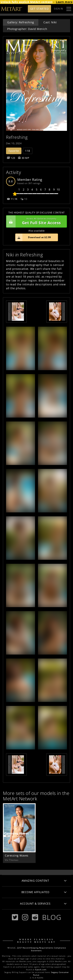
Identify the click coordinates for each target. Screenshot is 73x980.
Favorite (14, 151)
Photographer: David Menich (27, 29)
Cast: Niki (50, 22)
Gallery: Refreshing (21, 22)
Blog (52, 917)
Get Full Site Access (36, 221)
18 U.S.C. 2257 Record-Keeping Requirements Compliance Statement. (37, 949)
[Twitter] (15, 917)
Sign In (58, 9)
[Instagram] (25, 917)
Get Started (40, 9)
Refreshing (17, 137)
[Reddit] (35, 917)
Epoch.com (41, 970)
